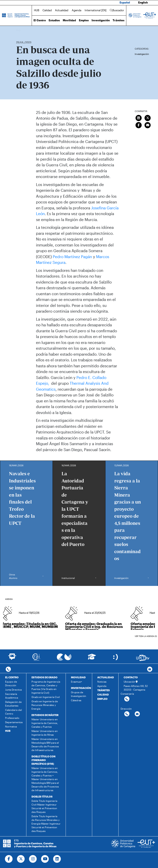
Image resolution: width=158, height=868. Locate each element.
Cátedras (76, 700)
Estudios (54, 20)
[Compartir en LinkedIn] (139, 118)
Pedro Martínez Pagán (72, 257)
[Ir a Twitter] (21, 859)
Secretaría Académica (12, 696)
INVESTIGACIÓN (81, 688)
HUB (37, 10)
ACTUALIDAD (106, 677)
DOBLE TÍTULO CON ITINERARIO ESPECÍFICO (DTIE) (43, 760)
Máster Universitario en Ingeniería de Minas (45, 733)
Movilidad (69, 20)
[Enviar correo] (148, 125)
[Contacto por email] (150, 669)
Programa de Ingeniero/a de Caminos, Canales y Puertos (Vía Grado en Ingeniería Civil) (46, 687)
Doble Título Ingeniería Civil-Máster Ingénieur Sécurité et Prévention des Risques (44, 806)
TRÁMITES (104, 690)
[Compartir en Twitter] (148, 118)
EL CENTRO (12, 677)
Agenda (77, 10)
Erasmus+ (76, 682)
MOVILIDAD (78, 677)
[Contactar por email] (137, 714)
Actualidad (62, 10)
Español (125, 2)
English (143, 2)
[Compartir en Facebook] (139, 125)
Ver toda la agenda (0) (146, 636)
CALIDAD (103, 694)
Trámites (119, 20)
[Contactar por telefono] (8, 669)
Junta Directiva (13, 690)
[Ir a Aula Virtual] (92, 659)
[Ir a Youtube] (45, 859)
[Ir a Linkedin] (57, 859)
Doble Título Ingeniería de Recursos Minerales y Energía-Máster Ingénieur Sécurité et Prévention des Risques (46, 824)
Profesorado (12, 718)
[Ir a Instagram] (33, 859)
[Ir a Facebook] (9, 859)
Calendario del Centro (13, 712)
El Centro (40, 20)
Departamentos (14, 722)
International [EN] (96, 10)
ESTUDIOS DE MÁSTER (45, 715)
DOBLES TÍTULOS (42, 797)
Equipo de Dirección (11, 683)
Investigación (101, 20)
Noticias (102, 682)
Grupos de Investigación (78, 694)
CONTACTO (131, 677)
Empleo (84, 20)
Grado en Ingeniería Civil (46, 697)
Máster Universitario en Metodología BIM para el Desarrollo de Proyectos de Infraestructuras (45, 744)
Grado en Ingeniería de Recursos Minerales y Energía (45, 705)
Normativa (11, 726)
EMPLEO (102, 699)
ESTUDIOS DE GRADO (44, 677)
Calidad (47, 10)
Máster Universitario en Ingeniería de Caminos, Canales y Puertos (45, 723)
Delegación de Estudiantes (13, 704)
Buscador (117, 10)
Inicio (19, 30)
